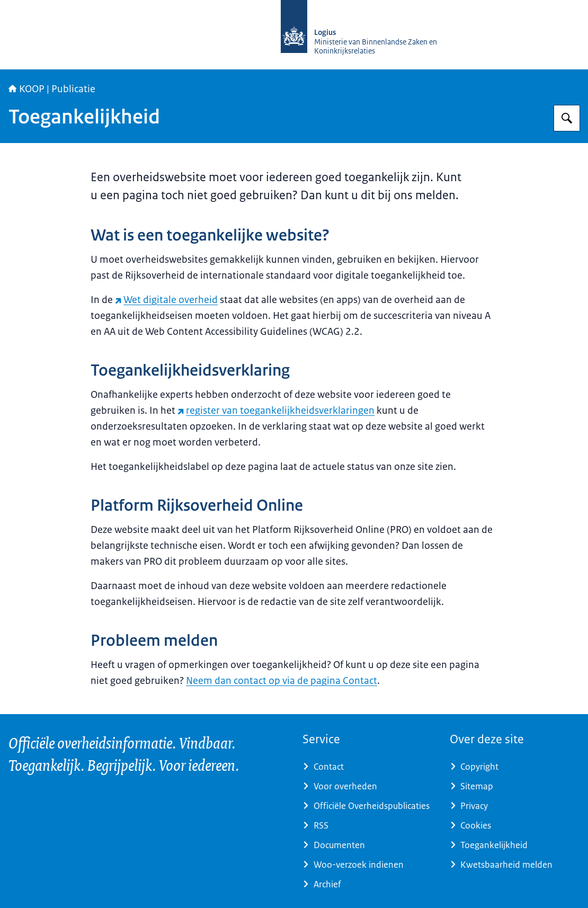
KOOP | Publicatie (52, 89)
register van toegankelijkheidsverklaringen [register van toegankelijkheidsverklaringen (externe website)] (276, 411)
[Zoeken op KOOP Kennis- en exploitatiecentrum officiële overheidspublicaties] (567, 118)
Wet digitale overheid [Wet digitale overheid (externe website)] (166, 300)
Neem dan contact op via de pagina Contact (282, 681)
